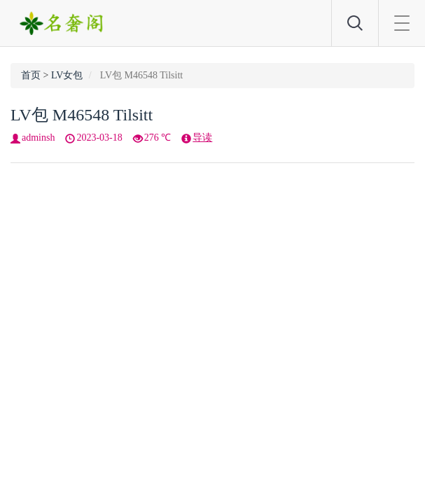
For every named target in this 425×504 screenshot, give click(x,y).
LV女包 (67, 75)
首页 (31, 75)
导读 (202, 138)
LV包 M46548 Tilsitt (82, 115)
